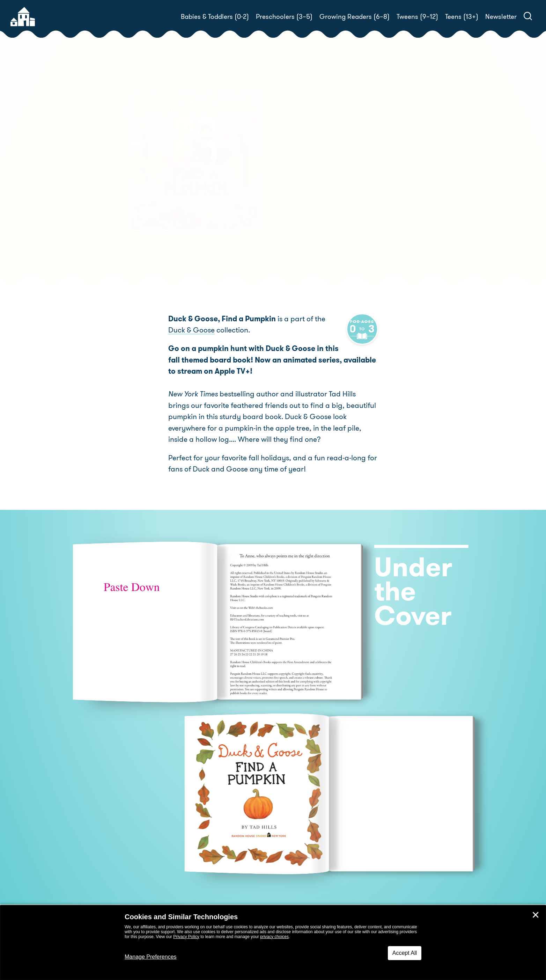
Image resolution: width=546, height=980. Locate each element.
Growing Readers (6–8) (355, 17)
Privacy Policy (186, 937)
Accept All (405, 953)
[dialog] (273, 943)
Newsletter (501, 17)
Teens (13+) (462, 17)
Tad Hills (315, 180)
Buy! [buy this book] (296, 204)
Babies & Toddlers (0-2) (215, 17)
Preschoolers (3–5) (284, 17)
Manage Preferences (151, 957)
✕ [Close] (536, 915)
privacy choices (274, 937)
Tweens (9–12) (417, 17)
